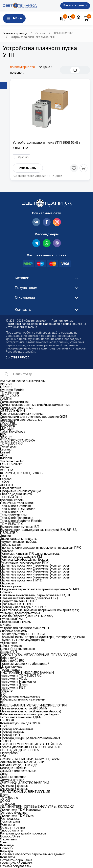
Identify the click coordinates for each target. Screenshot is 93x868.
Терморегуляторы (13, 515)
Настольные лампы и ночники (22, 414)
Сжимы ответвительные (18, 771)
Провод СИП (10, 735)
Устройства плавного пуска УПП (24, 628)
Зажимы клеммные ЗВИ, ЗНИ (22, 762)
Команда (7, 846)
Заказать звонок (75, 6)
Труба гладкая (11, 670)
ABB (3, 456)
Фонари (6, 625)
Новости (7, 849)
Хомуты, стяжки (12, 780)
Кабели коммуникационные (20, 697)
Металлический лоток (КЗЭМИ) (23, 709)
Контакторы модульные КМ (21, 557)
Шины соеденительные (17, 649)
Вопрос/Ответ (11, 837)
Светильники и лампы (16, 622)
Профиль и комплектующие (21, 491)
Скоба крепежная (13, 777)
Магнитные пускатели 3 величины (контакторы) (35, 572)
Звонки (5, 536)
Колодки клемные (13, 768)
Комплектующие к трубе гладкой (25, 664)
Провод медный (12, 732)
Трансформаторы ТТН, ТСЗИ (23, 634)
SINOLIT (6, 438)
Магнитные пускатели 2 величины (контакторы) (35, 569)
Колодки (7, 551)
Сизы (4, 774)
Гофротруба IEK (12, 661)
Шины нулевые (11, 646)
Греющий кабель (12, 500)
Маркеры (7, 584)
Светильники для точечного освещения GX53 (34, 417)
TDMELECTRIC (11, 444)
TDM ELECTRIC (63, 34)
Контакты (7, 825)
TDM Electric (9, 393)
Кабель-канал (10, 545)
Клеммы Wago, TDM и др (19, 765)
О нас (4, 843)
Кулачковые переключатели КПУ (24, 563)
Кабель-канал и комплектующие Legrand (30, 715)
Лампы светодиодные (17, 408)
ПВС (3, 727)
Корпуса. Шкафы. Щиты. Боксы (24, 560)
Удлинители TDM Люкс (17, 816)
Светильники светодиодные (21, 420)
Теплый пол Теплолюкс (17, 518)
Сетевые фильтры (14, 813)
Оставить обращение (16, 860)
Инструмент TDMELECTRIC (21, 676)
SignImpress (9, 753)
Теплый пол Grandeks (15, 506)
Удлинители (9, 643)
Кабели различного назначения (23, 700)
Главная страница (15, 34)
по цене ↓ (17, 73)
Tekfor (5, 482)
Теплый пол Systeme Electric (21, 521)
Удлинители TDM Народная (21, 810)
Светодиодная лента (16, 494)
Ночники (6, 593)
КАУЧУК (6, 459)
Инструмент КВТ (13, 688)
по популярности (22, 67)
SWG (4, 756)
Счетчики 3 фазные (14, 789)
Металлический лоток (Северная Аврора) (31, 712)
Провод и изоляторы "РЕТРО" (23, 607)
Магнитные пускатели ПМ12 (21, 581)
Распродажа (10, 819)
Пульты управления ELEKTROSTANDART (30, 747)
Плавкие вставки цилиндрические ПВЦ (29, 599)
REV (3, 435)
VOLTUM (7, 471)
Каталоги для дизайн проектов (23, 834)
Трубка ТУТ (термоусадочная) (23, 640)
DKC (3, 476)
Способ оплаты (12, 831)
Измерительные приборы (19, 542)
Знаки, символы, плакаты (19, 539)
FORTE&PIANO (11, 465)
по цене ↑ (46, 67)
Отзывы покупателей (16, 866)
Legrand (6, 450)
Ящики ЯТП (8, 652)
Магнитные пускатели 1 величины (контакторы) (35, 566)
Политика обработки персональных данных (32, 855)
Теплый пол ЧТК (12, 512)
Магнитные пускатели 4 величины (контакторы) (35, 575)
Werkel (5, 468)
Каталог (40, 34)
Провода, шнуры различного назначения (30, 738)
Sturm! (5, 795)
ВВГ (3, 694)
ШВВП (5, 741)
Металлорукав (11, 587)
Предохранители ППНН (18, 601)
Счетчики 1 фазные (14, 786)
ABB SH (6, 384)
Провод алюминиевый (16, 729)
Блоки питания (11, 488)
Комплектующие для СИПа (20, 724)
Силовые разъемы (14, 631)
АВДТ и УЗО (9, 396)
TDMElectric (9, 798)
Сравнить (24, 157)
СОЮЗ (5, 801)
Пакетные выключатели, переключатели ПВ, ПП (36, 596)
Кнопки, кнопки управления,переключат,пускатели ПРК (40, 548)
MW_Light (7, 429)
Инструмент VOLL (13, 679)
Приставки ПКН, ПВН (16, 604)
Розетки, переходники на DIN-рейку (27, 616)
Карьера (6, 852)
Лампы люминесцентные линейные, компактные (35, 405)
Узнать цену (28, 168)
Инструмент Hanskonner (18, 682)
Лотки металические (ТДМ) (20, 718)
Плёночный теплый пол (17, 503)
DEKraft (6, 387)
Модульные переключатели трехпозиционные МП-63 (39, 590)
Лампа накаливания (14, 402)
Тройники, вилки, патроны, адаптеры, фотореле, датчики (42, 637)
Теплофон (7, 804)
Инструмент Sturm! (14, 685)
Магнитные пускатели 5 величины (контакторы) (35, 578)
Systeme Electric (12, 390)
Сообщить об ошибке (16, 863)
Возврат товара (12, 828)
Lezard (5, 453)
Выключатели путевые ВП (20, 527)
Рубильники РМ (11, 619)
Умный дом (8, 447)
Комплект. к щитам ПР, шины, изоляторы (30, 554)
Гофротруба (9, 658)
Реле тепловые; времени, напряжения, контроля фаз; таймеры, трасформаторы (39, 612)
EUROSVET (9, 426)
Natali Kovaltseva (13, 432)
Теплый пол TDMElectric (18, 509)
